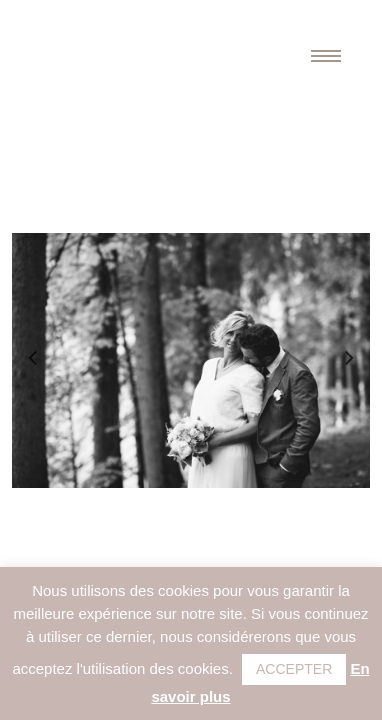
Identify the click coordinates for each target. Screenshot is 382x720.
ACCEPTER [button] (294, 669)
